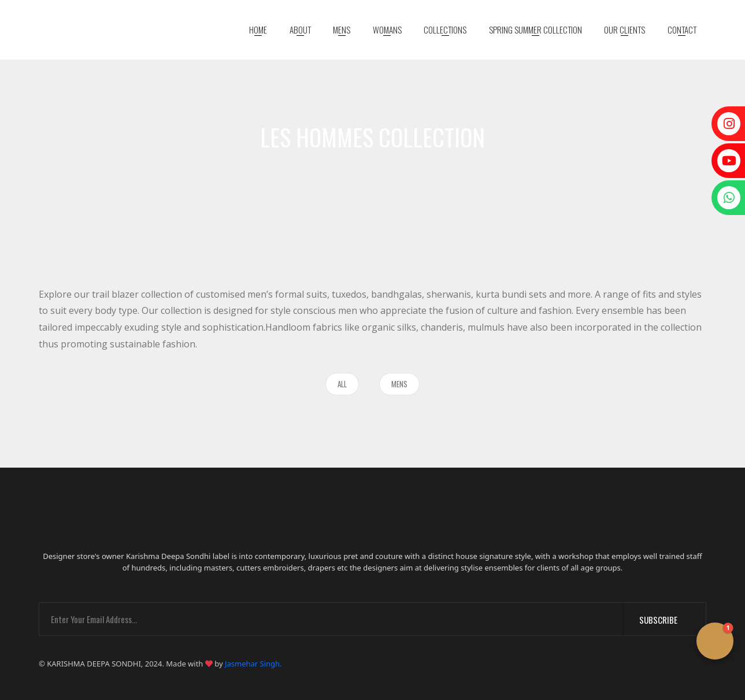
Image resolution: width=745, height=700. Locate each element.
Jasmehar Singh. (253, 664)
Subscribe (665, 620)
